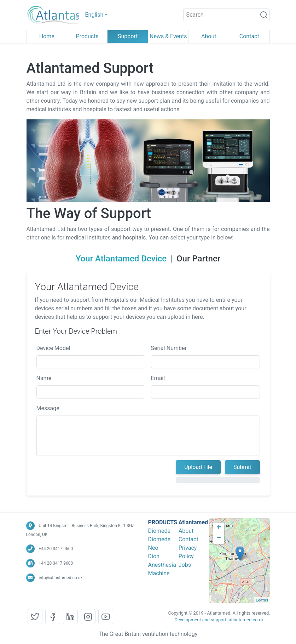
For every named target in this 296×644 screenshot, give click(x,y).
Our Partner (202, 259)
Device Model (50, 348)
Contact (249, 36)
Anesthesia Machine (162, 569)
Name (40, 378)
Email (155, 378)
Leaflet (262, 600)
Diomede (159, 531)
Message (44, 408)
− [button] (219, 538)
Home (47, 36)
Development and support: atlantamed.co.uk (219, 620)
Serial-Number (165, 348)
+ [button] (219, 528)
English (94, 15)
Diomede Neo (159, 544)
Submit (239, 467)
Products (87, 36)
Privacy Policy (188, 552)
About (209, 36)
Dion (154, 556)
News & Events (168, 36)
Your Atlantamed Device (125, 259)
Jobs (185, 565)
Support (128, 36)
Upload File (195, 467)
